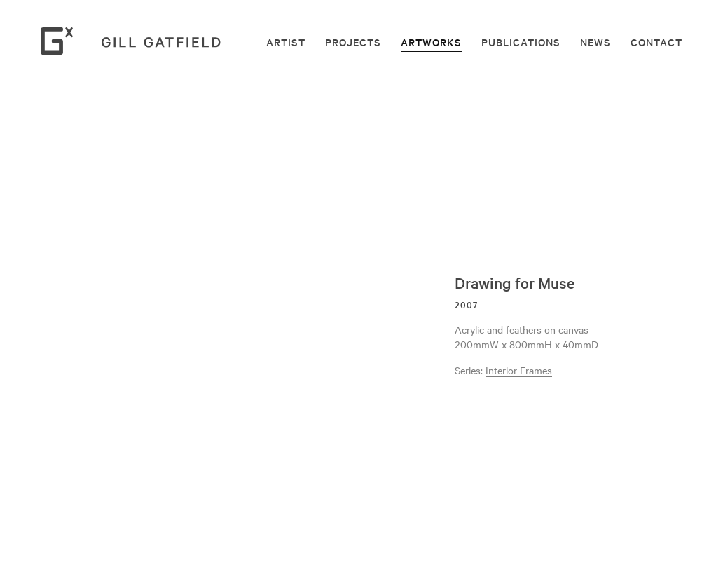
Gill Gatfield (135, 41)
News (595, 42)
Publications (521, 42)
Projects (353, 42)
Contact (656, 42)
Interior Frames (519, 370)
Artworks (431, 42)
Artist (286, 42)
